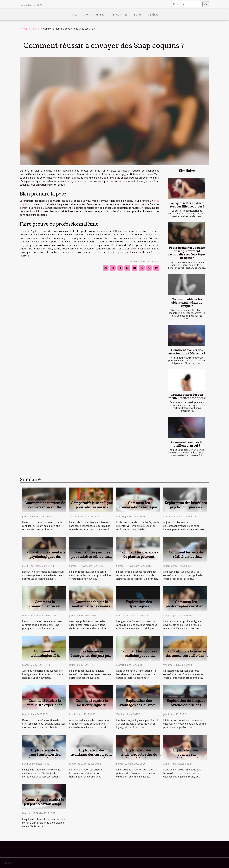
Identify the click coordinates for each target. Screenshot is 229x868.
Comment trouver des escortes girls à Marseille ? (187, 352)
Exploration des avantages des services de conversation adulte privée (92, 757)
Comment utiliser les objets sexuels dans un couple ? (187, 303)
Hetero (100, 15)
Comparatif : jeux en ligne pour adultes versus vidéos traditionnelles (92, 507)
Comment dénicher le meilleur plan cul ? (187, 444)
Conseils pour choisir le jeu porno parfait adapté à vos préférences (45, 804)
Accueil (24, 29)
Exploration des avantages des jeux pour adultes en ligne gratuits (139, 705)
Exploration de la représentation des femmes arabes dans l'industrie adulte (45, 757)
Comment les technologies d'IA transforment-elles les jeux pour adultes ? (45, 658)
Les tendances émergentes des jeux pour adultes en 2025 (92, 656)
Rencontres (119, 15)
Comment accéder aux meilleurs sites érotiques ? (187, 396)
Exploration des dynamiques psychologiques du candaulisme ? (139, 608)
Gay (86, 15)
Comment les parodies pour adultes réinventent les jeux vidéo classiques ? (92, 559)
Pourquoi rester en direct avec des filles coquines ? (187, 205)
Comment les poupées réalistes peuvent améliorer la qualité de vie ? (139, 658)
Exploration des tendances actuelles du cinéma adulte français (139, 755)
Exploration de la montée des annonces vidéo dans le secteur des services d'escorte (186, 658)
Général (153, 15)
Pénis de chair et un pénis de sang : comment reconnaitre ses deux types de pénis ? (187, 253)
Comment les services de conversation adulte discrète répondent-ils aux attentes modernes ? (45, 509)
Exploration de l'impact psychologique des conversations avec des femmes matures (186, 707)
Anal (74, 15)
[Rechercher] (186, 4)
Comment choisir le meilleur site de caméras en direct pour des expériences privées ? (92, 608)
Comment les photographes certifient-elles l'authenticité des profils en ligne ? (186, 608)
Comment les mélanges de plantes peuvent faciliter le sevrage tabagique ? (139, 559)
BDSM (138, 15)
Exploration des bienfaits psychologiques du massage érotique (45, 557)
